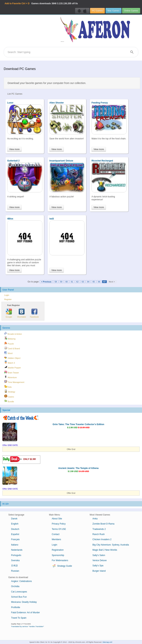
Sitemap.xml (107, 642)
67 (104, 282)
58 (56, 282)
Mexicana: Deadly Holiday (24, 602)
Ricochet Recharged (102, 161)
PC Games (97, 11)
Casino (9, 396)
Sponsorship (58, 555)
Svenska (15, 560)
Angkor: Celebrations (21, 581)
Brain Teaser (12, 372)
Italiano (15, 545)
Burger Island (99, 571)
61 (72, 282)
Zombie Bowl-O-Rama (103, 524)
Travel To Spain (19, 618)
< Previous (46, 282)
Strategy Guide (62, 566)
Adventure (11, 377)
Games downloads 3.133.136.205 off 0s (41, 3)
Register (8, 299)
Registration (58, 550)
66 (99, 282)
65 (94, 282)
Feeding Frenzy (100, 103)
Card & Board (12, 348)
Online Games (131, 11)
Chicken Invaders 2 (102, 539)
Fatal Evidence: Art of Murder (25, 613)
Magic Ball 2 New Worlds (105, 550)
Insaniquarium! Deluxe (61, 161)
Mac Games (114, 11)
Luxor (10, 103)
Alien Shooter (57, 103)
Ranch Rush (99, 534)
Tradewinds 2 (99, 529)
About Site (57, 519)
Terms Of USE (59, 529)
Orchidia (15, 586)
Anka (95, 519)
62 (77, 282)
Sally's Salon (99, 555)
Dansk (14, 519)
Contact (56, 534)
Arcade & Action (13, 333)
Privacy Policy (59, 524)
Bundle (9, 401)
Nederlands (17, 550)
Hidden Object (12, 358)
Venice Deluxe (100, 560)
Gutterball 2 (13, 161)
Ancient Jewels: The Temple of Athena (78, 468)
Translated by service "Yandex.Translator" (28, 626)
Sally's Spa (98, 566)
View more (14, 149)
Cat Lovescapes (19, 592)
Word (8, 353)
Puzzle (9, 343)
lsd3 (52, 219)
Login (7, 295)
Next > (112, 282)
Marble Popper (13, 367)
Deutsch (15, 529)
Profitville (16, 607)
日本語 (14, 566)
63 (83, 282)
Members (56, 539)
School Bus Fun (19, 597)
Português (16, 555)
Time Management (14, 382)
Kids (8, 386)
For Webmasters (60, 560)
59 (61, 282)
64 (88, 282)
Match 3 (10, 362)
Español (15, 534)
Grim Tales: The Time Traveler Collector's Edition (78, 424)
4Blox (10, 219)
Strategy (10, 391)
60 (67, 282)
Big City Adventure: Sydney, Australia (111, 545)
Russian (15, 571)
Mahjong (10, 338)
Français (15, 539)
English (15, 524)
